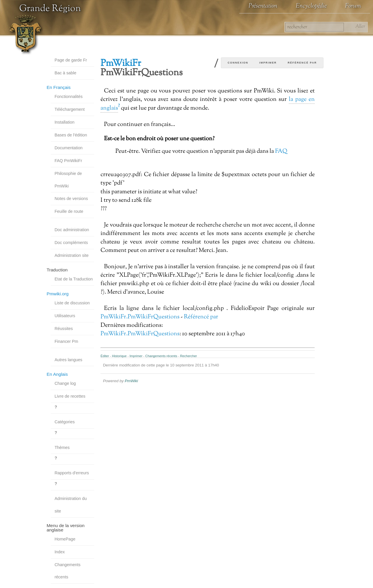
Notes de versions (71, 199)
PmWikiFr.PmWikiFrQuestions (140, 317)
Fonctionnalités (68, 96)
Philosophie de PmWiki (68, 180)
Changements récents (67, 571)
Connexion (238, 63)
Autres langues (68, 360)
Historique (119, 356)
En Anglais (57, 374)
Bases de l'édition (71, 135)
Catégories (65, 422)
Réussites (64, 329)
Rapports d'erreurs (72, 473)
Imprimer (268, 63)
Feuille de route (69, 211)
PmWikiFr (121, 64)
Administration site (72, 255)
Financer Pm (66, 341)
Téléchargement (70, 109)
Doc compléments (71, 243)
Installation (64, 122)
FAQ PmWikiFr (68, 161)
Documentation (68, 148)
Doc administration (72, 230)
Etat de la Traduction (74, 279)
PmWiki (131, 381)
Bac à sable (65, 73)
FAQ (281, 151)
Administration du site (71, 505)
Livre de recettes (70, 396)
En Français (59, 87)
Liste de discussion (72, 303)
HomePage (65, 539)
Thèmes (62, 447)
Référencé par (302, 63)
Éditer (105, 356)
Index (60, 552)
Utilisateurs (65, 316)
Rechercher (189, 356)
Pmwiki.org (58, 294)
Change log (65, 383)
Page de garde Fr (71, 60)
